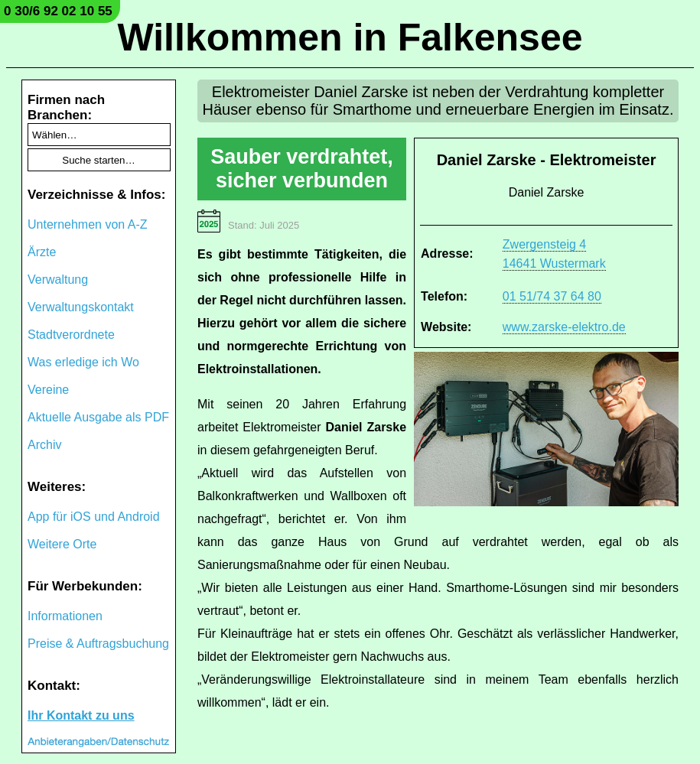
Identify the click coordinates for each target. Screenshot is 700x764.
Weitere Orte (62, 544)
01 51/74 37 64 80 (552, 296)
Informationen (65, 616)
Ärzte (42, 252)
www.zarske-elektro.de (564, 327)
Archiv (44, 445)
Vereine (48, 390)
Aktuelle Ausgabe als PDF (98, 417)
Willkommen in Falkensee (350, 37)
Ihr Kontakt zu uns (81, 715)
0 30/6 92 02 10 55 (58, 11)
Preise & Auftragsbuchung (98, 644)
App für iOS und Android (94, 517)
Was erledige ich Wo (83, 362)
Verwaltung (58, 280)
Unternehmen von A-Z (88, 224)
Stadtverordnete (71, 335)
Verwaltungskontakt (81, 307)
